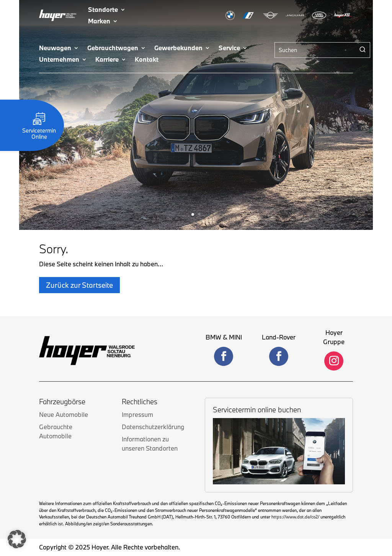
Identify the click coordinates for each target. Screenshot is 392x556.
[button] (17, 539)
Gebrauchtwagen (113, 48)
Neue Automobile (64, 414)
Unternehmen (59, 60)
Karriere (107, 60)
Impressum (137, 414)
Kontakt (147, 60)
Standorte (103, 10)
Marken (99, 22)
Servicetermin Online (39, 130)
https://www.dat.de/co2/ (295, 517)
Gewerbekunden (178, 48)
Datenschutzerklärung (153, 427)
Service (229, 48)
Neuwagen (55, 48)
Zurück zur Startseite (79, 285)
